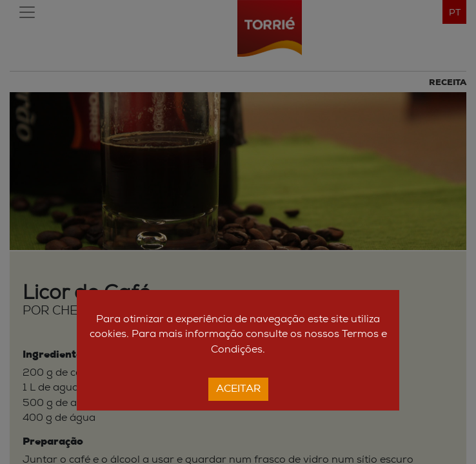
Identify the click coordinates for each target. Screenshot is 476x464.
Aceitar (238, 389)
